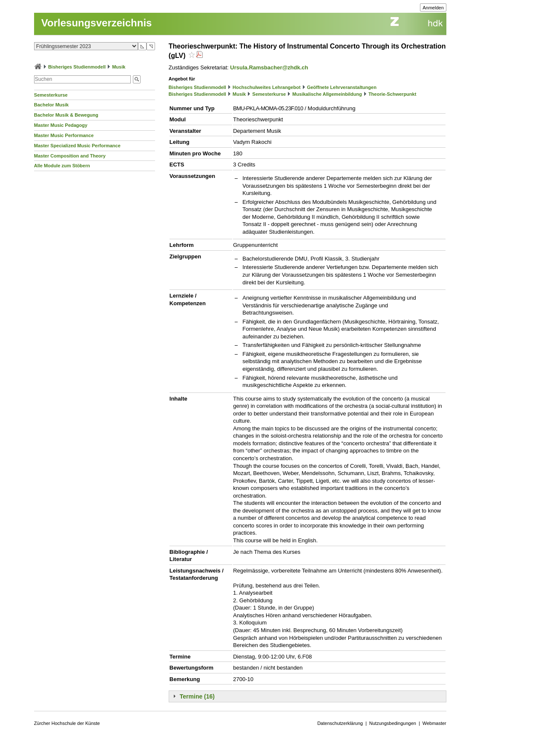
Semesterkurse (51, 95)
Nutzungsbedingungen (393, 723)
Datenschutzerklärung (340, 723)
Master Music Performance (64, 135)
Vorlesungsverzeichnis (97, 23)
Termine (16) (197, 696)
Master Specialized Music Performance (77, 146)
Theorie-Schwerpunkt (392, 94)
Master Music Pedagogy (61, 125)
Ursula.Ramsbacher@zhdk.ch (269, 67)
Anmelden (433, 8)
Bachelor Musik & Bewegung (66, 115)
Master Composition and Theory (70, 156)
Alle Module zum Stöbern (62, 166)
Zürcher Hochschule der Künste (67, 723)
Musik (119, 67)
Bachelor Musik (51, 105)
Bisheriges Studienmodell (77, 67)
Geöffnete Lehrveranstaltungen (342, 87)
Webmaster (434, 723)
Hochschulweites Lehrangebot (267, 87)
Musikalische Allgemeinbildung (327, 94)
